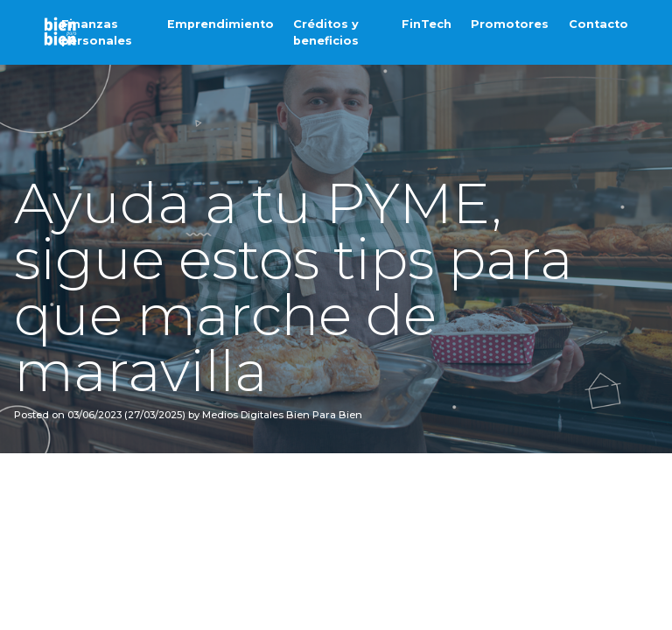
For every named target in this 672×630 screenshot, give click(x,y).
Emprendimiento (220, 24)
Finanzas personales (97, 32)
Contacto (598, 24)
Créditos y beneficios (326, 32)
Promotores (510, 24)
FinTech (427, 24)
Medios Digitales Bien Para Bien (281, 415)
